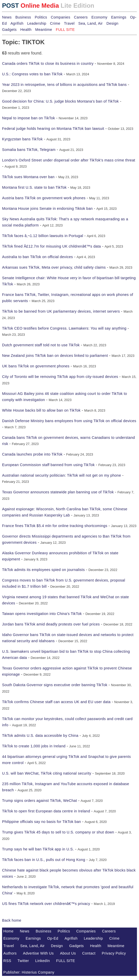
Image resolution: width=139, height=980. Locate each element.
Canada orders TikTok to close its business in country (48, 63)
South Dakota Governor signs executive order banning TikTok (55, 685)
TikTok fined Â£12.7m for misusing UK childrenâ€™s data (52, 246)
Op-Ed (53, 938)
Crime (55, 23)
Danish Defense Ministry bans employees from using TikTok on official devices (69, 421)
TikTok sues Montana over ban (28, 177)
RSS (7, 961)
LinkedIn (43, 961)
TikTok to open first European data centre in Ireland (46, 811)
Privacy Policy (114, 953)
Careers (81, 17)
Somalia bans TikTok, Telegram (29, 150)
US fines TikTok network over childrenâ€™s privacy (46, 904)
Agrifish (17, 23)
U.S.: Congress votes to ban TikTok (32, 74)
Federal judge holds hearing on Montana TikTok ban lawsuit (53, 129)
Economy (99, 17)
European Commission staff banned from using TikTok (48, 465)
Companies (61, 17)
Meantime (44, 30)
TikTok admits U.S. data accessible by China (40, 736)
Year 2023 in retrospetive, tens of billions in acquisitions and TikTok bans (64, 85)
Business (23, 17)
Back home (12, 920)
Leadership (37, 23)
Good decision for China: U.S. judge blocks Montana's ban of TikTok (60, 101)
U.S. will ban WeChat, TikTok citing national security (47, 773)
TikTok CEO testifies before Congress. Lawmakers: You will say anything (64, 328)
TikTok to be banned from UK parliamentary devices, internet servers (61, 311)
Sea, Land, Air (91, 23)
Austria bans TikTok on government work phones (44, 198)
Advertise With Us (38, 953)
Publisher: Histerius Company (29, 972)
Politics (41, 17)
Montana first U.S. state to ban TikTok (34, 187)
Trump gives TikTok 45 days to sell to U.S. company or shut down (58, 832)
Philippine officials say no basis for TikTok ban (41, 822)
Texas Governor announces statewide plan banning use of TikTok (58, 492)
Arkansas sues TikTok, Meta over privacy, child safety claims (54, 267)
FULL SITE (66, 961)
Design (112, 23)
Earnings (119, 17)
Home (8, 931)
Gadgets (9, 30)
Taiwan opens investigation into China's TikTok (42, 614)
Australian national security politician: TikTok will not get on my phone (62, 475)
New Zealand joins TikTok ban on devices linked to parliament (55, 356)
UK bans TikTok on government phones (36, 366)
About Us (68, 953)
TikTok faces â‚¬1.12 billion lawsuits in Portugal (43, 236)
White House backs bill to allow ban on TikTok (41, 410)
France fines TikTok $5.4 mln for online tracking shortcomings (55, 526)
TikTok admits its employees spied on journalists (43, 570)
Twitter (23, 961)
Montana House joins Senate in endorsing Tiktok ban (47, 208)
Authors (10, 953)
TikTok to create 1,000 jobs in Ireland (34, 746)
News (7, 17)
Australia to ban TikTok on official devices (38, 257)
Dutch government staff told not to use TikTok (41, 345)
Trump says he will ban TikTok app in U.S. (38, 849)
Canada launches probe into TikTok (32, 454)
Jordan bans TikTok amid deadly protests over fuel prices (51, 624)
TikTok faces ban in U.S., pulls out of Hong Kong (44, 860)
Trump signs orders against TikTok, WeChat (39, 801)
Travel (69, 23)
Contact (89, 953)
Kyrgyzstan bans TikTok (22, 139)
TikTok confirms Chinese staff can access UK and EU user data (56, 702)
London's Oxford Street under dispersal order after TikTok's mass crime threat (69, 160)
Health (26, 30)
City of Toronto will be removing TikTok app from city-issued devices (60, 377)
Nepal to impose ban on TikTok (29, 118)
